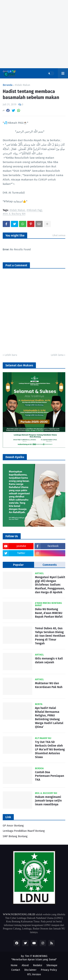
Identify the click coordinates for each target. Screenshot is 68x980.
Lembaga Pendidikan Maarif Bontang (24, 831)
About (25, 965)
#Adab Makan (22, 85)
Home (14, 965)
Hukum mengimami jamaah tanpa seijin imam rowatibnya (48, 801)
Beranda (8, 85)
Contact (16, 970)
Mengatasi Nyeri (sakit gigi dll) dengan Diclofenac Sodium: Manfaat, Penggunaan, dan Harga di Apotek (50, 585)
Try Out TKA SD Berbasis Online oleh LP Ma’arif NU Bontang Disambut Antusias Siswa (50, 750)
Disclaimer (30, 970)
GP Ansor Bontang (13, 826)
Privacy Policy (49, 970)
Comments (50, 565)
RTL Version (34, 974)
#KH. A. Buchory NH (14, 214)
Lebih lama (57, 355)
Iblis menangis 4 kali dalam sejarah (49, 660)
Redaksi (38, 965)
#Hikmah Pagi (34, 210)
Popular (18, 565)
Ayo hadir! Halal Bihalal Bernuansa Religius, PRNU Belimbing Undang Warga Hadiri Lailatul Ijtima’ (49, 717)
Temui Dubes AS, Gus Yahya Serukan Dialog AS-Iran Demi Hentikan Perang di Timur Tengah (50, 636)
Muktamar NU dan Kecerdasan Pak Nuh (49, 685)
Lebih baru (11, 355)
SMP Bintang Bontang (15, 836)
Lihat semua (59, 235)
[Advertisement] (34, 34)
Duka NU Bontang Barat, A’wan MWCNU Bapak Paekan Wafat (49, 613)
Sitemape (52, 965)
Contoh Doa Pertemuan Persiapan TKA (50, 776)
